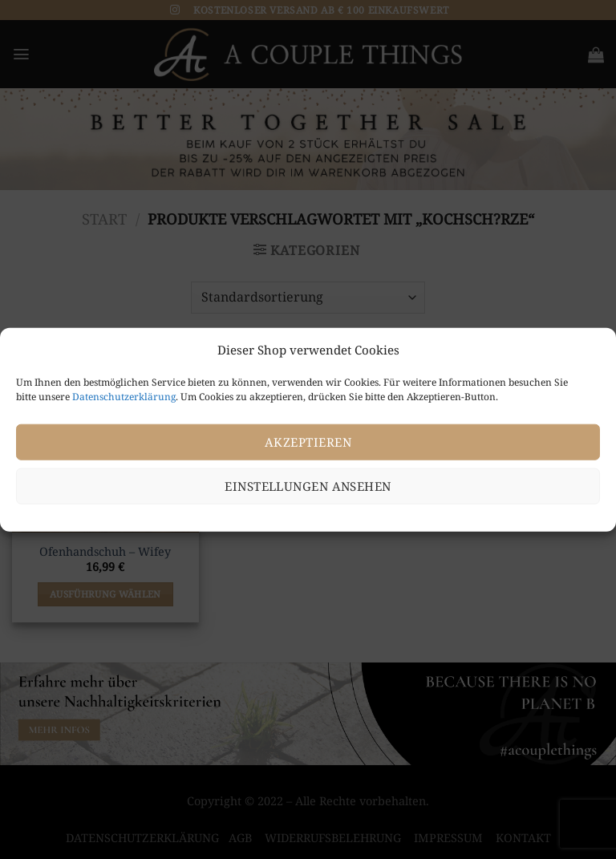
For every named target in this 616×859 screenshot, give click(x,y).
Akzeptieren (308, 442)
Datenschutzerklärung (124, 396)
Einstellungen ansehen (308, 486)
